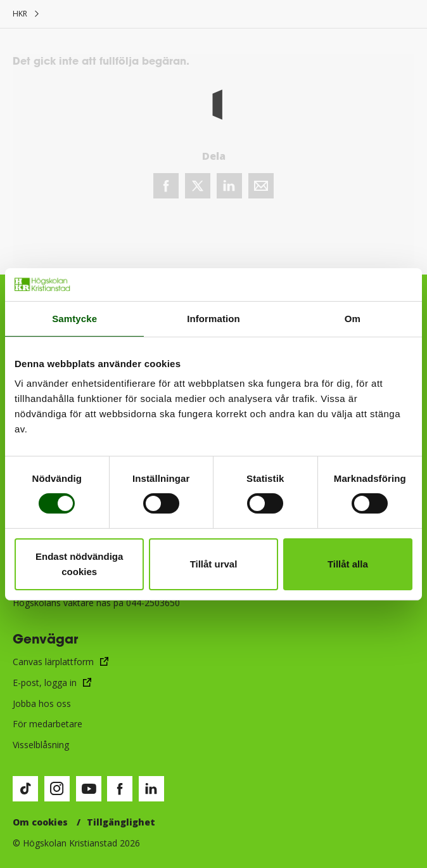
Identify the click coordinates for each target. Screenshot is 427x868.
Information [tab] (213, 319)
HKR (20, 14)
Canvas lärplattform (53, 662)
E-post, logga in (45, 683)
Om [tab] (353, 319)
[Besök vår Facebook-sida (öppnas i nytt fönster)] (120, 789)
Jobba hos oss (42, 703)
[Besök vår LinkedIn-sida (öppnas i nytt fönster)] (151, 789)
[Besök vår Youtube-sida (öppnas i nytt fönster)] (89, 789)
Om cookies (40, 822)
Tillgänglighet (121, 822)
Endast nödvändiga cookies (79, 564)
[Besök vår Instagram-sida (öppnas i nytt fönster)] (57, 789)
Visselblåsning (41, 745)
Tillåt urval (214, 564)
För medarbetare (48, 724)
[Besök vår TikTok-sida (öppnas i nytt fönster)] (25, 789)
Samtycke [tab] (74, 319)
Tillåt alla (348, 564)
